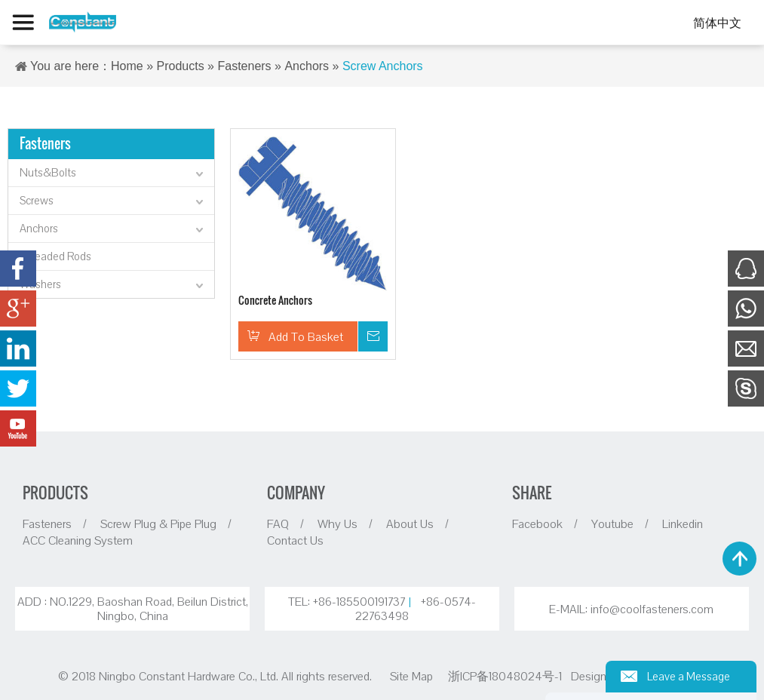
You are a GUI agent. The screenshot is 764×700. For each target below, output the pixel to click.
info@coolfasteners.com (652, 609)
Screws (113, 202)
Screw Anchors (383, 66)
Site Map (411, 676)
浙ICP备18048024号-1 (506, 676)
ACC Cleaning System (78, 540)
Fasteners (244, 66)
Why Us (338, 523)
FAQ (278, 523)
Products (181, 66)
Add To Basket (306, 336)
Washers (113, 286)
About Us (410, 523)
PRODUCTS (55, 493)
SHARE (532, 493)
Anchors (307, 66)
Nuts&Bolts (113, 174)
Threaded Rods (55, 256)
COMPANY (296, 493)
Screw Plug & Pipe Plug (158, 523)
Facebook (537, 523)
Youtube (612, 523)
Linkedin (683, 523)
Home (127, 66)
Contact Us (295, 540)
